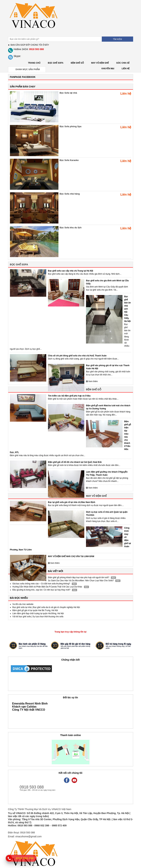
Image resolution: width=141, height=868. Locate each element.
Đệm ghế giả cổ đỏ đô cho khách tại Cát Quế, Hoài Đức (75, 462)
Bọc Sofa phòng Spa (70, 126)
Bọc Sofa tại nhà (68, 93)
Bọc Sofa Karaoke (69, 160)
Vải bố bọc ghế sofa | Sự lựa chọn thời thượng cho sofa (38, 617)
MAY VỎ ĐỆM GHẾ (100, 63)
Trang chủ (34, 63)
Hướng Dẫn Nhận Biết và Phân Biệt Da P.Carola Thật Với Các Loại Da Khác (47, 587)
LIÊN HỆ (126, 69)
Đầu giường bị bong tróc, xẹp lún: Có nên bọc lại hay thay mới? (41, 590)
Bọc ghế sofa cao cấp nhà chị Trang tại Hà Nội (70, 271)
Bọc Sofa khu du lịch (71, 228)
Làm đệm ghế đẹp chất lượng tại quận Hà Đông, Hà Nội (38, 613)
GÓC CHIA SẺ (123, 63)
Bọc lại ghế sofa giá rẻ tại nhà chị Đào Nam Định (72, 502)
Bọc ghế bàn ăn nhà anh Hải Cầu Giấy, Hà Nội (128, 309)
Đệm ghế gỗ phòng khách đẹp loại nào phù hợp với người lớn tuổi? (79, 577)
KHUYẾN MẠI (108, 69)
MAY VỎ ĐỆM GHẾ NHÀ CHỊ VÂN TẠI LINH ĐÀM (71, 556)
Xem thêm (92, 381)
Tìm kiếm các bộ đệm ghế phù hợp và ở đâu (69, 396)
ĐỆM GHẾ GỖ (77, 63)
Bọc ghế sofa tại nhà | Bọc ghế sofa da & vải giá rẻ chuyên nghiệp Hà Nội (46, 607)
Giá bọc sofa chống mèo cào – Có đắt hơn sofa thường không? (41, 584)
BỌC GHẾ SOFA (56, 63)
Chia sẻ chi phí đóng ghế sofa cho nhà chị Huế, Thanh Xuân (77, 356)
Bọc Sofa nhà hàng (70, 194)
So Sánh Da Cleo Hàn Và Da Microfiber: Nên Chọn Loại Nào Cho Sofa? (81, 581)
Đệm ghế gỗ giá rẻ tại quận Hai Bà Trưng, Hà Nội (35, 610)
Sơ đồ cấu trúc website (23, 604)
